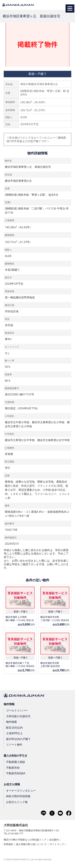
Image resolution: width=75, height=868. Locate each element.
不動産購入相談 (16, 762)
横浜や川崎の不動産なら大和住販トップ (25, 840)
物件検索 (11, 722)
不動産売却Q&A (16, 773)
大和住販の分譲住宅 (18, 716)
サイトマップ (57, 844)
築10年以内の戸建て (18, 739)
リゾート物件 (14, 745)
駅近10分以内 (14, 727)
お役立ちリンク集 (17, 802)
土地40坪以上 (14, 733)
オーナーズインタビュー (21, 790)
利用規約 (8, 844)
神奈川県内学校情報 (18, 796)
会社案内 (54, 840)
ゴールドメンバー (17, 710)
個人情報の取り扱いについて (31, 844)
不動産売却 (13, 768)
